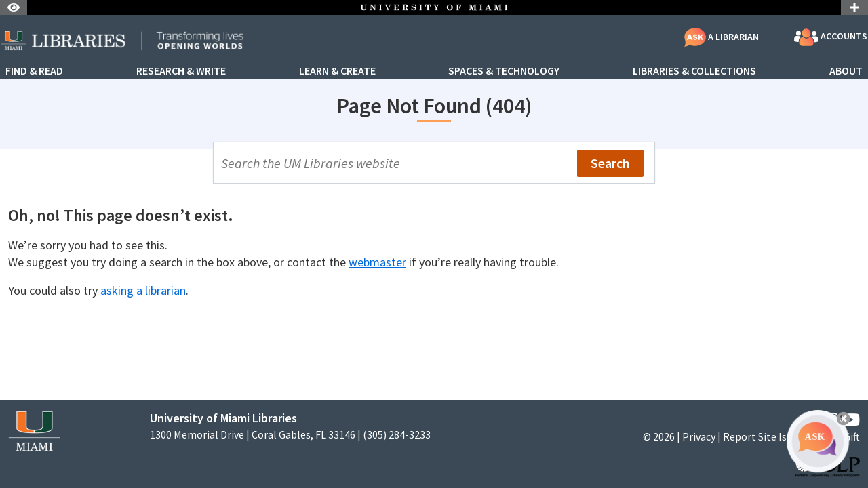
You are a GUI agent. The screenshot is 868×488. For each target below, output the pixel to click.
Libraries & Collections (694, 71)
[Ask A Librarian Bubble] (818, 441)
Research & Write (181, 71)
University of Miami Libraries (223, 418)
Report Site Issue (763, 436)
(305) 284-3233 (397, 435)
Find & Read (34, 71)
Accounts (831, 37)
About (846, 71)
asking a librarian (143, 290)
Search (610, 163)
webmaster (377, 262)
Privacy (699, 436)
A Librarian (722, 37)
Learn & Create (337, 71)
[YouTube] (851, 420)
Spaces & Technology (504, 71)
